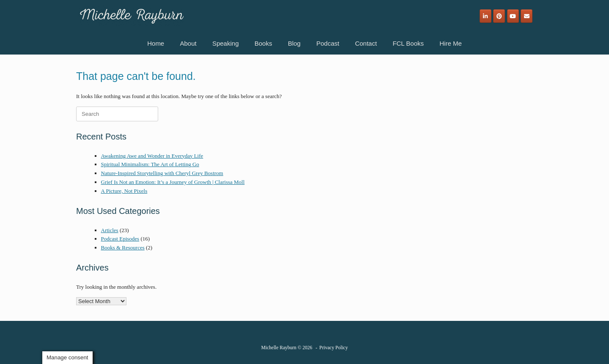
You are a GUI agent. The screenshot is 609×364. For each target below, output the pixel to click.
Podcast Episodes (120, 239)
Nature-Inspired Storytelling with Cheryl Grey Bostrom (162, 173)
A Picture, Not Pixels (124, 191)
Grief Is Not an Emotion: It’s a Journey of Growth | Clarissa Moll (173, 182)
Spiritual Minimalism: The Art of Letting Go (150, 164)
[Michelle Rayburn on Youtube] (513, 16)
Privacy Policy (333, 348)
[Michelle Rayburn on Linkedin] (486, 16)
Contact (366, 43)
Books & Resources (123, 248)
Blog (294, 43)
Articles (110, 230)
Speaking (226, 43)
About (188, 43)
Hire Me (451, 43)
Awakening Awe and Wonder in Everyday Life (152, 156)
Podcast (328, 43)
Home (156, 43)
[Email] (527, 16)
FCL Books (408, 43)
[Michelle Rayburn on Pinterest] (499, 16)
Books (263, 43)
